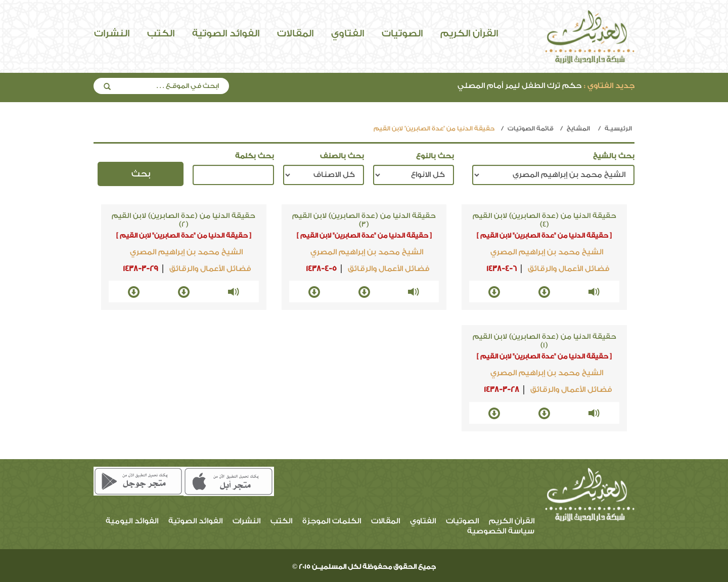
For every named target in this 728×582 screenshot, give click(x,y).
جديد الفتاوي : (609, 86)
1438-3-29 (141, 269)
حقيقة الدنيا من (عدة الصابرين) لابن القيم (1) (544, 341)
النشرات (112, 33)
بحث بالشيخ (614, 156)
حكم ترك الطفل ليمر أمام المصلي (546, 86)
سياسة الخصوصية (501, 531)
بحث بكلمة (255, 156)
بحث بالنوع (435, 156)
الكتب (161, 33)
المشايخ (578, 128)
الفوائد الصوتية (226, 33)
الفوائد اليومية (132, 521)
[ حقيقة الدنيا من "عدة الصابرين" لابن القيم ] (544, 235)
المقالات (295, 33)
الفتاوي (348, 33)
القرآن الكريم (469, 33)
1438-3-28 (502, 390)
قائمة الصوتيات (531, 128)
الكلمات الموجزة (332, 521)
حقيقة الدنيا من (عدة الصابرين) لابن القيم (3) (364, 220)
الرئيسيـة (618, 128)
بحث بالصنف (342, 156)
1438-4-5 (321, 269)
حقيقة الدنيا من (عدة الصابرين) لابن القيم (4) (544, 220)
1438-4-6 (502, 269)
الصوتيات (402, 33)
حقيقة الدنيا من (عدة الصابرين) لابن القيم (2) (184, 220)
